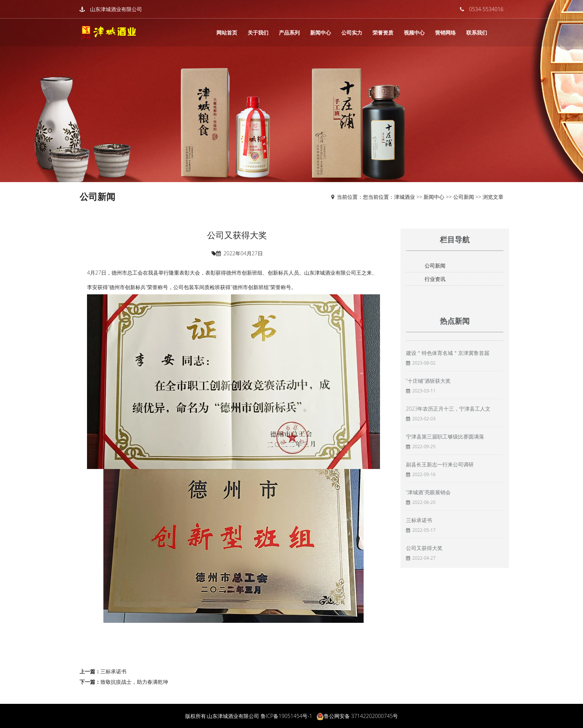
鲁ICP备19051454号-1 (286, 716)
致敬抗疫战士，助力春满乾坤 (134, 682)
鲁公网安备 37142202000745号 (361, 716)
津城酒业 (405, 197)
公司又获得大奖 (424, 548)
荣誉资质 (383, 33)
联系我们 (477, 33)
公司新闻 (464, 197)
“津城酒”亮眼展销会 (428, 492)
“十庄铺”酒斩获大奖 (428, 381)
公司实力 (352, 33)
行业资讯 (435, 279)
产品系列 (289, 33)
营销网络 (445, 33)
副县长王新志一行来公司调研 (440, 464)
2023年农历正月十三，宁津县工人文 (448, 409)
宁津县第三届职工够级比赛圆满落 (445, 436)
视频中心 (414, 33)
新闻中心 (321, 33)
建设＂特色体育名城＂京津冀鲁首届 (448, 353)
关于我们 (258, 33)
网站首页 (227, 33)
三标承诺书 (113, 671)
